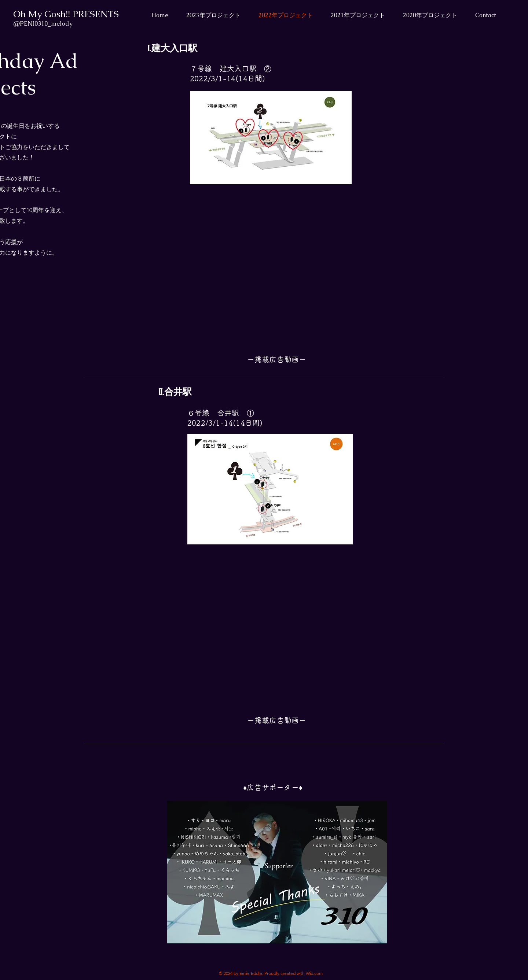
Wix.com (314, 973)
